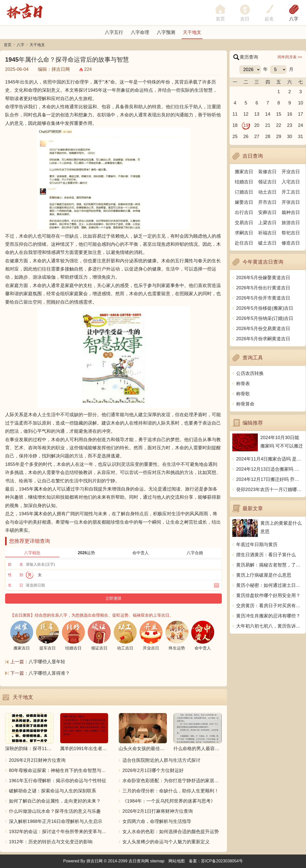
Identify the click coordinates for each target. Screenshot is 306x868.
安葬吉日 (267, 212)
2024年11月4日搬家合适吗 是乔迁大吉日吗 (270, 459)
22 (279, 125)
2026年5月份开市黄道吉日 (263, 298)
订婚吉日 (244, 192)
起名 (269, 19)
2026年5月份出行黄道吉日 (263, 288)
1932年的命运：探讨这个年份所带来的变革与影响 (59, 832)
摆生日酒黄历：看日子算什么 (266, 555)
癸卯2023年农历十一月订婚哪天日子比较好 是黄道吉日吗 (270, 490)
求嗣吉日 (244, 233)
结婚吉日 (244, 182)
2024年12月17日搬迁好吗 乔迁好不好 (270, 479)
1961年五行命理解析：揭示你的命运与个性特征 (58, 781)
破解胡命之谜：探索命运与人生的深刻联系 (53, 791)
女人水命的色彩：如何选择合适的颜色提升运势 (171, 832)
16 (290, 114)
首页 (8, 45)
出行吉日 (244, 212)
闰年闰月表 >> (290, 57)
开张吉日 (291, 202)
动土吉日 (267, 192)
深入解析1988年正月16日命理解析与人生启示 (56, 821)
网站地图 (177, 861)
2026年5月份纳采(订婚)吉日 (265, 318)
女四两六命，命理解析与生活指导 (157, 821)
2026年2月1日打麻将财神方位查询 (158, 811)
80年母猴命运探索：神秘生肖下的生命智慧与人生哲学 (59, 770)
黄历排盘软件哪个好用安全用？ (268, 595)
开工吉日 (291, 192)
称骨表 (243, 384)
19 (246, 125)
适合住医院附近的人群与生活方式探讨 (161, 760)
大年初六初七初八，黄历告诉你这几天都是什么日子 (270, 626)
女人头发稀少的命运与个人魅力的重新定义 (166, 842)
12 (246, 114)
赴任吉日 (244, 243)
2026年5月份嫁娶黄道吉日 (263, 278)
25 (235, 137)
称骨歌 (243, 394)
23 (290, 125)
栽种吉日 (291, 212)
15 (279, 114)
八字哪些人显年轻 (47, 662)
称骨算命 (245, 404)
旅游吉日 (291, 223)
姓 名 (16, 564)
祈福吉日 (267, 233)
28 (268, 137)
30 (290, 137)
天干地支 (192, 32)
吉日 (245, 19)
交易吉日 (244, 223)
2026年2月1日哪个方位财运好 (153, 770)
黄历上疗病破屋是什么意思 (264, 575)
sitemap (157, 861)
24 (301, 125)
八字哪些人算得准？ (49, 673)
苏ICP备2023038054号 (222, 861)
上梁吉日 (267, 223)
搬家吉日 (244, 172)
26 (246, 137)
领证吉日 (267, 182)
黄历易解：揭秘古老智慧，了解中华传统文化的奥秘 (270, 565)
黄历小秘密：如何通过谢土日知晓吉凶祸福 (270, 585)
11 (235, 114)
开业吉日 (291, 172)
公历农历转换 (250, 373)
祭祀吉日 (291, 233)
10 (301, 103)
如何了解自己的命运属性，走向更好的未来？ (55, 801)
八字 (294, 19)
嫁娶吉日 (244, 202)
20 (257, 125)
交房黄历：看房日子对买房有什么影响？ (270, 606)
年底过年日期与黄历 (257, 545)
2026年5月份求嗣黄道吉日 (263, 339)
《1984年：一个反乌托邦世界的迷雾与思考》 (169, 801)
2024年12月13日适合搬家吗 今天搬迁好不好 (270, 469)
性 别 (16, 575)
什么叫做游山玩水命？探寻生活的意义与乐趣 (55, 811)
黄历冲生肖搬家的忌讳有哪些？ (268, 616)
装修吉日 (267, 172)
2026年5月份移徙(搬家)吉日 (265, 308)
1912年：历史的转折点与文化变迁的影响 (51, 842)
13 (257, 114)
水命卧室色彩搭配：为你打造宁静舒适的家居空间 (172, 781)
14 (268, 114)
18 (235, 125)
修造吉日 (291, 243)
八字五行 (114, 32)
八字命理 (140, 32)
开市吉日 (267, 202)
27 (257, 137)
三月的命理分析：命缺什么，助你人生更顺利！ (171, 791)
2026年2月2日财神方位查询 (37, 760)
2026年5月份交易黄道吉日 (263, 329)
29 (279, 137)
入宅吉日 (291, 182)
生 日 (16, 585)
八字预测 (166, 32)
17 (301, 114)
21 (268, 125)
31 (301, 137)
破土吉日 (267, 243)
